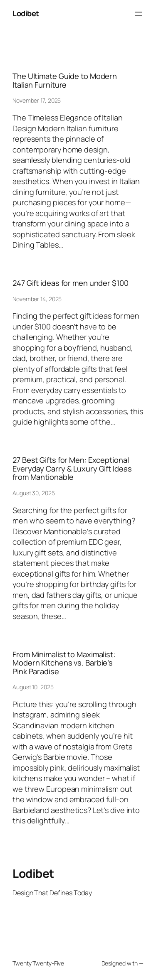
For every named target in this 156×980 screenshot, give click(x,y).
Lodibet (26, 13)
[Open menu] (139, 14)
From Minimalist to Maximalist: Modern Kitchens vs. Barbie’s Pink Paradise (64, 663)
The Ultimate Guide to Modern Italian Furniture (65, 80)
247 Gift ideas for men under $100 (71, 283)
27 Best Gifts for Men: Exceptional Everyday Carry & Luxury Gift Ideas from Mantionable (72, 468)
